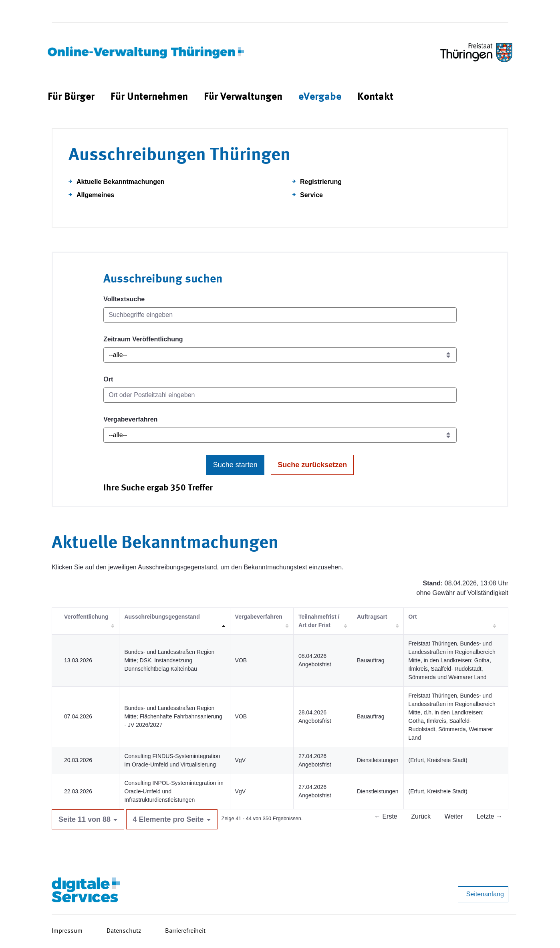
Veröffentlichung (86, 617)
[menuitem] (71, 97)
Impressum (67, 931)
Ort (108, 379)
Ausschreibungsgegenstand (162, 617)
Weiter (454, 816)
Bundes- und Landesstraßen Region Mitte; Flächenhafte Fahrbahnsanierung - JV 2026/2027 (173, 716)
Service (311, 195)
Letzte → (489, 816)
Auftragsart (372, 617)
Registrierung (321, 182)
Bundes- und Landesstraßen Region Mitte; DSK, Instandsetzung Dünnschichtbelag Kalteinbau (169, 660)
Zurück (421, 816)
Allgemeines (95, 195)
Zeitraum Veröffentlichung (143, 339)
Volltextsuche (124, 299)
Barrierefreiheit (185, 931)
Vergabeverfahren (130, 419)
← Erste (386, 816)
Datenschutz (124, 931)
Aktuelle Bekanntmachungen (121, 182)
